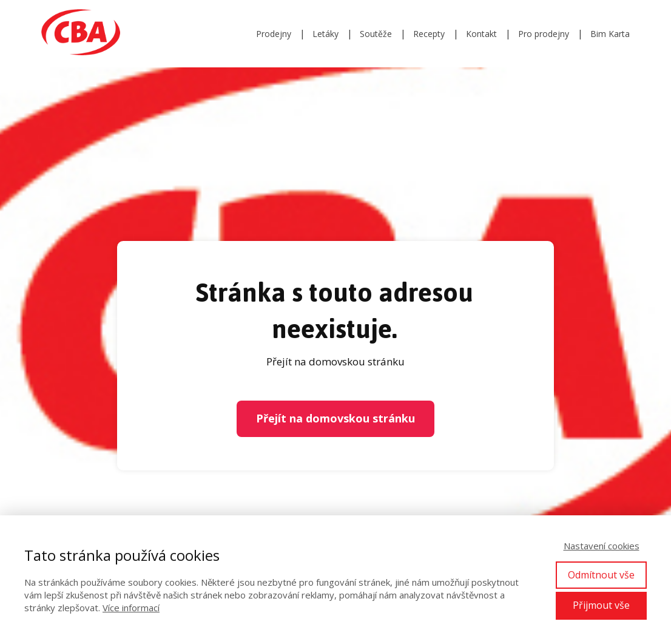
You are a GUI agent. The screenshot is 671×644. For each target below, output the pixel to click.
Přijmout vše (601, 605)
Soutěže (376, 34)
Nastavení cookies (602, 546)
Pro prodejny (544, 34)
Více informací (131, 608)
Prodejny (274, 34)
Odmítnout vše (601, 575)
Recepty (429, 34)
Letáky (325, 34)
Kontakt (481, 34)
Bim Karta (610, 34)
